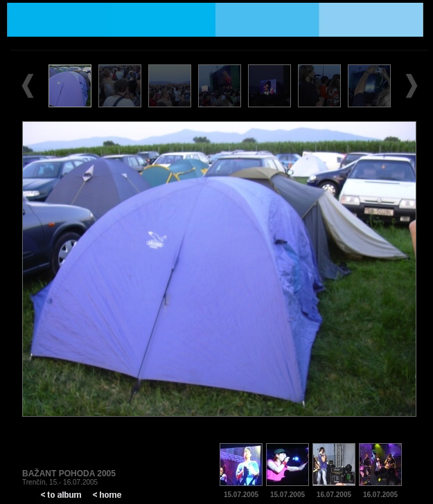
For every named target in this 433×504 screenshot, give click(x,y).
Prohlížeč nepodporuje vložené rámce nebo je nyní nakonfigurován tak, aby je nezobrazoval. (219, 240)
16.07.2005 (334, 495)
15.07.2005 (241, 495)
